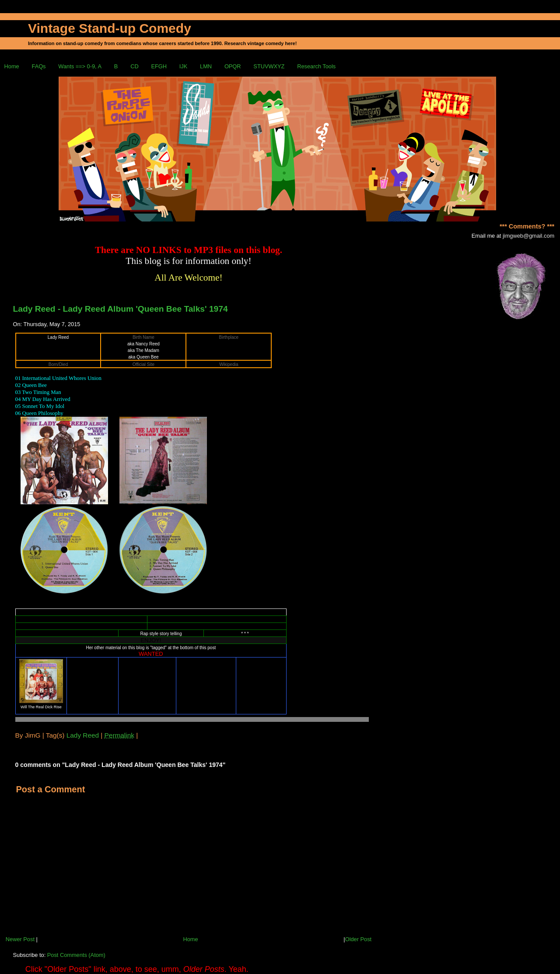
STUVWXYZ (269, 66)
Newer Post (20, 939)
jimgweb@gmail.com (528, 236)
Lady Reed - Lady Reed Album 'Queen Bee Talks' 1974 (121, 309)
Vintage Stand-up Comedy (110, 28)
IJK (184, 66)
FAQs (39, 66)
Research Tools (316, 66)
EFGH (159, 66)
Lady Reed (83, 735)
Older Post (358, 939)
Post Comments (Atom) (76, 955)
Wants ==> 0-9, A (80, 66)
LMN (206, 66)
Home (12, 66)
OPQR (233, 66)
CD (134, 66)
